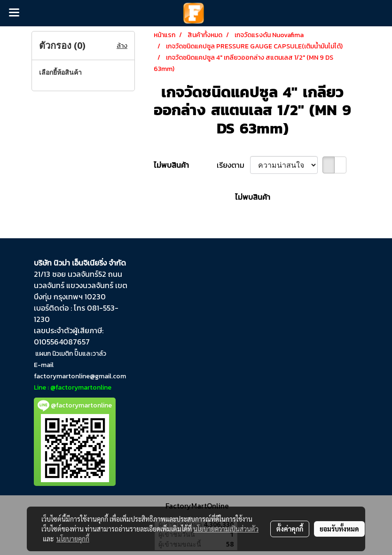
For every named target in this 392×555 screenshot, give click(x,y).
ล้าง (122, 46)
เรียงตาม (233, 165)
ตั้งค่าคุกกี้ (290, 529)
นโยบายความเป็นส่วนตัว (226, 529)
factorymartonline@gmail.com (80, 376)
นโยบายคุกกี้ (73, 539)
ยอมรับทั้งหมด (339, 529)
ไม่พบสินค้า (171, 165)
